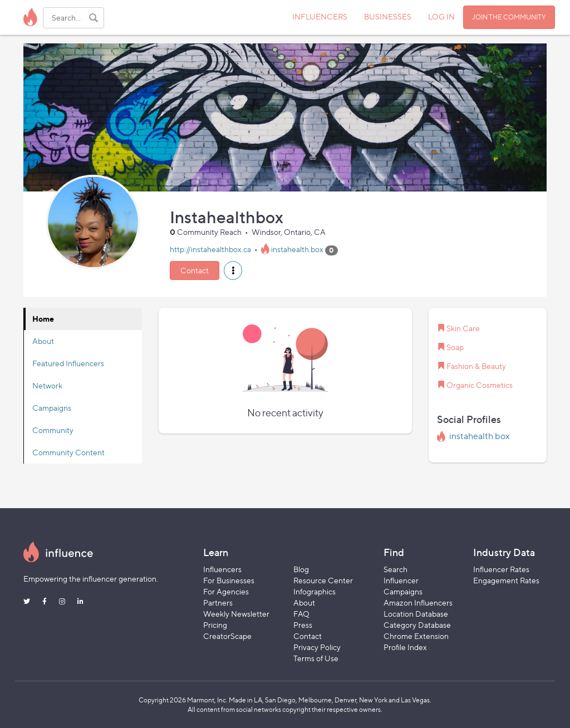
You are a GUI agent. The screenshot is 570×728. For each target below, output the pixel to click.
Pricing (215, 625)
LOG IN (441, 16)
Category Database (417, 625)
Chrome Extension (416, 636)
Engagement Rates (506, 580)
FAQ (301, 614)
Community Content (68, 452)
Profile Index (405, 647)
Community (53, 430)
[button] (233, 270)
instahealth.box (297, 250)
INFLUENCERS (320, 16)
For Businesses (229, 580)
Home (43, 319)
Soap (455, 347)
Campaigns (52, 408)
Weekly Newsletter (236, 614)
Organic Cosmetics (480, 385)
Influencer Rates (501, 569)
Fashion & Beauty (476, 366)
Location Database (416, 614)
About (43, 341)
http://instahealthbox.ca (210, 250)
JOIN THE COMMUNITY (509, 17)
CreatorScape (227, 636)
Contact (195, 270)
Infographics (315, 591)
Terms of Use (316, 658)
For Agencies (226, 591)
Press (303, 625)
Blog (301, 569)
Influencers (222, 569)
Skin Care (463, 328)
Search (395, 569)
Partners (218, 602)
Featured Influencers (68, 363)
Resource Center (323, 580)
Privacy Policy (317, 647)
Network (47, 385)
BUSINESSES (388, 16)
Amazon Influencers (418, 602)
